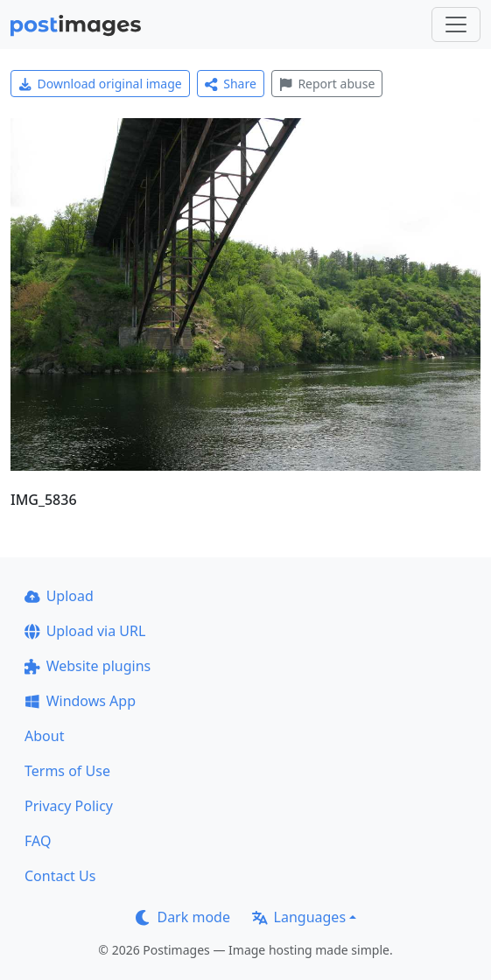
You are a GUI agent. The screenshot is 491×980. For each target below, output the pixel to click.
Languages (299, 917)
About (44, 736)
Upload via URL (85, 631)
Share (231, 84)
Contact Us (60, 876)
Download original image (100, 84)
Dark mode (183, 917)
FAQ (38, 841)
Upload (59, 596)
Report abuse (327, 84)
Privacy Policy (69, 806)
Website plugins (88, 666)
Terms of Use (67, 771)
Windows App (80, 701)
